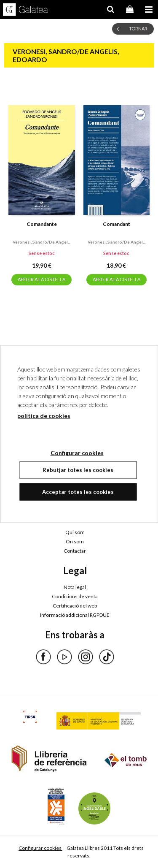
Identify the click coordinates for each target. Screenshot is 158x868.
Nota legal (75, 587)
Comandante (42, 224)
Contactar (75, 551)
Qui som (75, 532)
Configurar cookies (40, 848)
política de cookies (44, 416)
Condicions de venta (75, 596)
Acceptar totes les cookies (78, 491)
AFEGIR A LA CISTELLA (42, 279)
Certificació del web (75, 606)
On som (75, 541)
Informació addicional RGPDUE (75, 615)
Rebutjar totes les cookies (78, 470)
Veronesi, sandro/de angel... (42, 242)
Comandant (116, 224)
